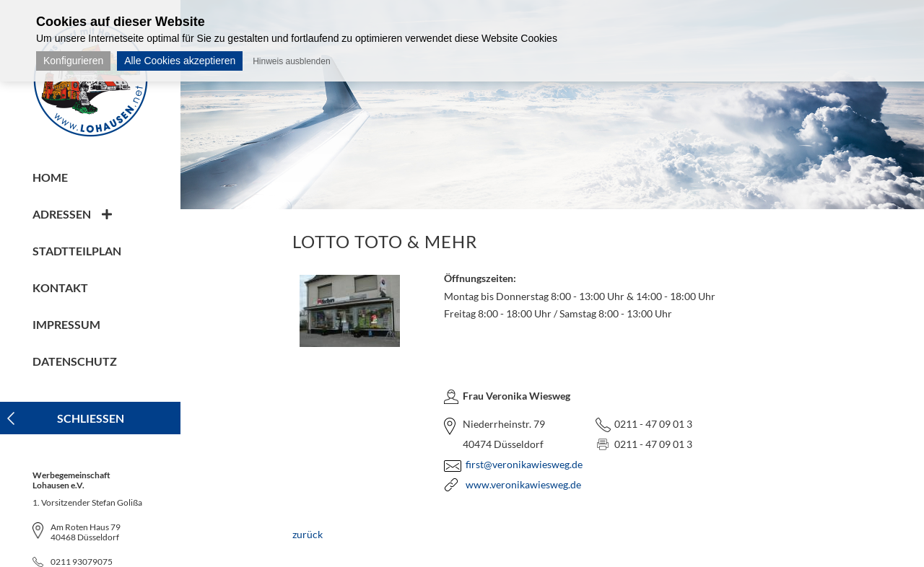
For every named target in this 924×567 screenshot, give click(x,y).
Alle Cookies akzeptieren (180, 61)
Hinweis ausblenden (291, 61)
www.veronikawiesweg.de (523, 484)
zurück (308, 534)
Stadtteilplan (77, 251)
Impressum (66, 324)
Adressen (62, 214)
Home (50, 177)
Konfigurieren (73, 61)
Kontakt (60, 287)
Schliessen (91, 418)
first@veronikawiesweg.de (524, 464)
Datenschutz (75, 361)
